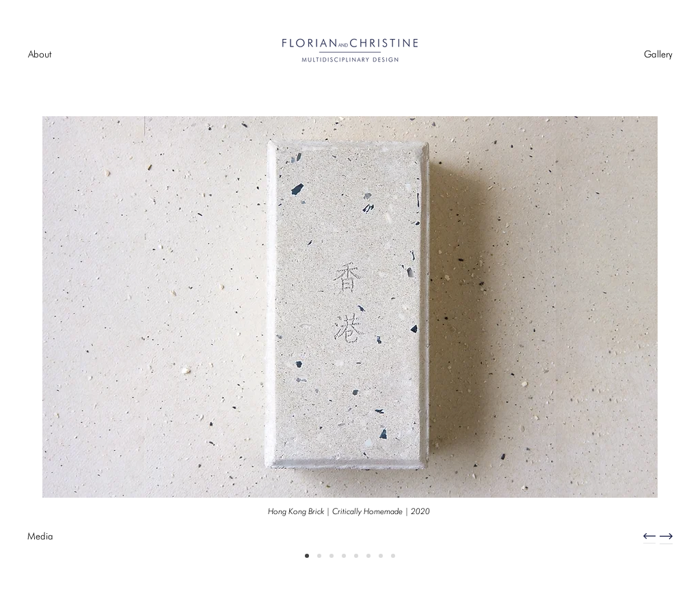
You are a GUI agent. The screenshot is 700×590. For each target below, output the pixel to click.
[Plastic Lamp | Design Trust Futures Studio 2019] (344, 556)
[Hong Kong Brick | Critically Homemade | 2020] (349, 511)
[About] (39, 55)
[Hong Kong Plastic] (381, 556)
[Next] (623, 334)
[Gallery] (658, 55)
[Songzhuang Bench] (356, 556)
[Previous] (77, 334)
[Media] (40, 537)
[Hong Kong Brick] (307, 556)
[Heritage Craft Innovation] (319, 556)
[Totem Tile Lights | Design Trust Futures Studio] (368, 556)
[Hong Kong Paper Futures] (332, 556)
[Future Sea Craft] (393, 556)
